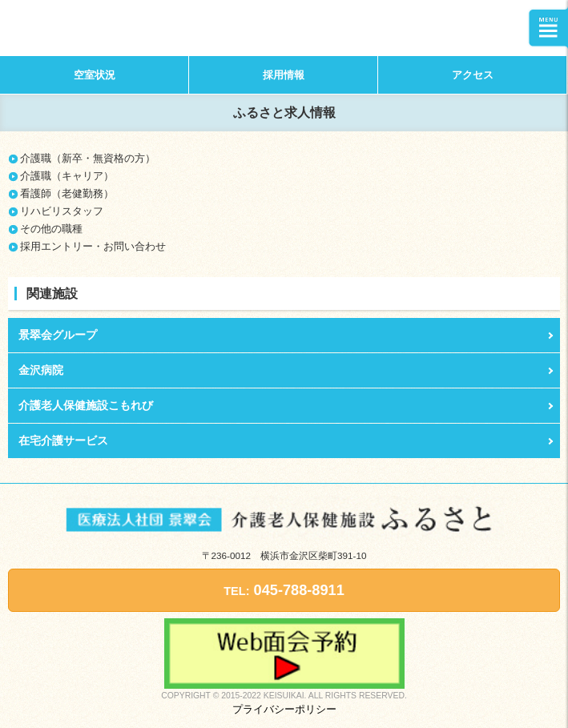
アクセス (473, 75)
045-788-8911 (284, 590)
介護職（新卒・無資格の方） (88, 158)
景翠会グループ (58, 335)
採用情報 (284, 75)
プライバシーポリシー (284, 709)
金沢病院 (41, 370)
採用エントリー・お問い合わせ (93, 246)
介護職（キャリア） (67, 176)
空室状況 (95, 75)
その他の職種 (51, 229)
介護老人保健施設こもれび (86, 405)
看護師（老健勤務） (67, 193)
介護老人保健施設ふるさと (99, 28)
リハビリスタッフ (62, 211)
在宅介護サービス (63, 440)
